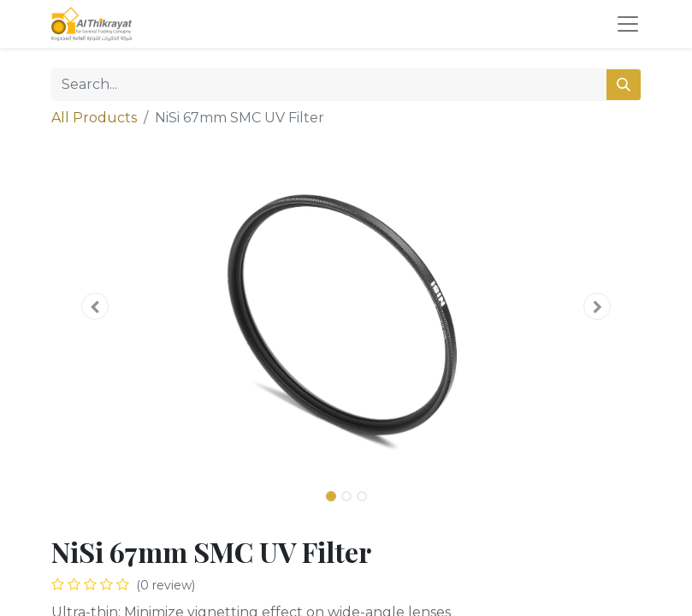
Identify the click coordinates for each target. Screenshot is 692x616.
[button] (96, 306)
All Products (94, 118)
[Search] (624, 85)
